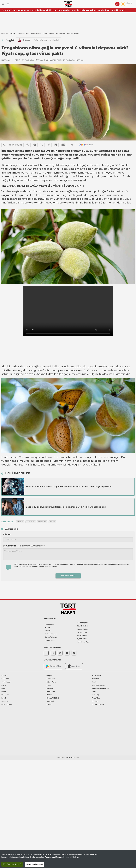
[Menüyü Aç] (8, 4)
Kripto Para (51, 682)
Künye (47, 628)
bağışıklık (7, 180)
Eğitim (4, 692)
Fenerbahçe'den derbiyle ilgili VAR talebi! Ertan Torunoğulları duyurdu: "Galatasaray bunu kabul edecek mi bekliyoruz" (68, 10)
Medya (49, 695)
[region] (68, 859)
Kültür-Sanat (51, 679)
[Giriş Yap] (117, 4)
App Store (74, 666)
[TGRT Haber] (68, 4)
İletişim (48, 631)
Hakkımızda (50, 624)
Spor (94, 692)
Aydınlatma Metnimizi (54, 857)
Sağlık (12, 33)
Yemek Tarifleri (98, 704)
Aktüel (4, 676)
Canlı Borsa (6, 679)
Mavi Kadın (51, 692)
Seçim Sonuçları (98, 685)
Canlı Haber (6, 682)
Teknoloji (95, 695)
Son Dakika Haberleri (100, 688)
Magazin (50, 688)
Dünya (4, 688)
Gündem (5, 701)
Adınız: (7, 534)
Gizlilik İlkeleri (82, 626)
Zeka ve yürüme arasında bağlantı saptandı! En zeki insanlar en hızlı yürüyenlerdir (69, 487)
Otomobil (50, 701)
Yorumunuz (24, 546)
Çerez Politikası (51, 637)
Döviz (4, 685)
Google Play (53, 666)
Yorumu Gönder (68, 576)
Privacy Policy (82, 629)
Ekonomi (5, 695)
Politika (49, 704)
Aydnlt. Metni (82, 639)
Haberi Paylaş (12, 145)
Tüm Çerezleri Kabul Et (12, 864)
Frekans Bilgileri (51, 634)
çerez (47, 854)
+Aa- (72, 145)
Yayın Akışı (96, 698)
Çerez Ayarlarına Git (35, 864)
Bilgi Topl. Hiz (82, 632)
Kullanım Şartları (83, 623)
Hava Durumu (7, 704)
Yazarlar (95, 701)
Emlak (4, 698)
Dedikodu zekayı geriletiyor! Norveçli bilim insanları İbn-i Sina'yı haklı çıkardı (66, 507)
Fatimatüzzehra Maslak (47, 40)
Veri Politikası (82, 636)
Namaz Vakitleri (53, 698)
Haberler (5, 33)
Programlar (96, 676)
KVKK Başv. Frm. (83, 642)
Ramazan (95, 679)
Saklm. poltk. (50, 640)
